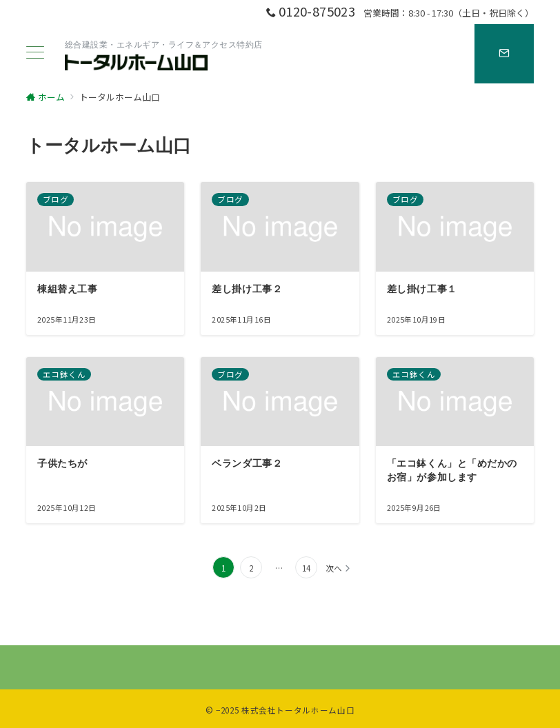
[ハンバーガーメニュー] (35, 53)
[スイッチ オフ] (504, 54)
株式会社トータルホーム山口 (298, 710)
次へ (334, 568)
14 (306, 568)
